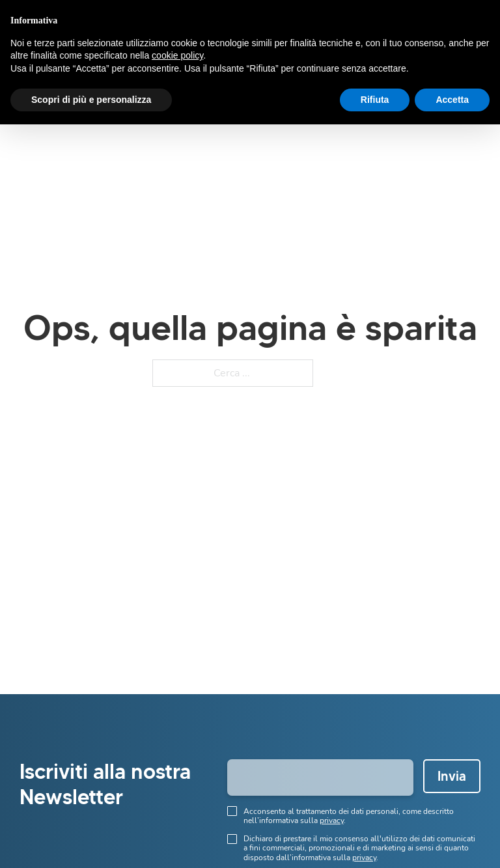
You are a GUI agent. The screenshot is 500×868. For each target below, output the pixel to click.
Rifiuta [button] (375, 100)
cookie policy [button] (177, 55)
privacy (332, 820)
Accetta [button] (452, 100)
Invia (452, 776)
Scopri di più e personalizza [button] (91, 100)
